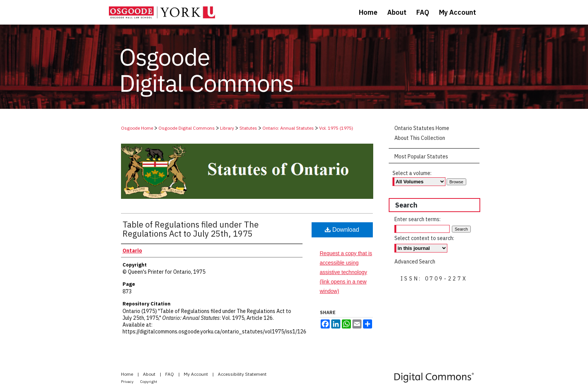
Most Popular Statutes (421, 156)
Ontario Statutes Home (422, 128)
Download (342, 230)
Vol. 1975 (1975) (336, 128)
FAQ (170, 374)
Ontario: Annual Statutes (288, 128)
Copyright (149, 382)
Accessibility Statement (242, 374)
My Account (196, 374)
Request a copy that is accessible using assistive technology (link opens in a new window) (346, 272)
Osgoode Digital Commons (187, 128)
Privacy (128, 382)
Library (227, 128)
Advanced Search (415, 262)
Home (128, 374)
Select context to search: (424, 238)
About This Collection (420, 138)
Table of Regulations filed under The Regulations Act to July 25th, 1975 (191, 229)
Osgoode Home (137, 128)
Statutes (248, 128)
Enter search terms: (417, 219)
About (150, 374)
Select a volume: (412, 173)
